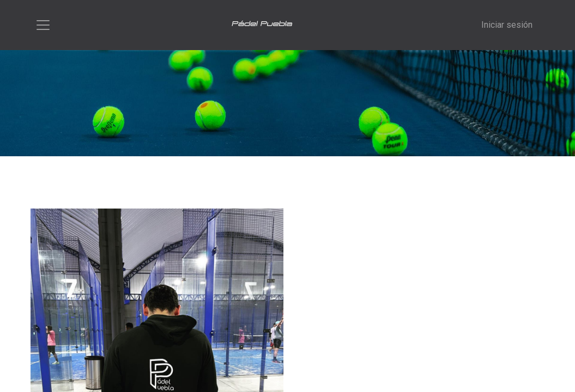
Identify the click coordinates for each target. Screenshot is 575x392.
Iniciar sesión (507, 25)
